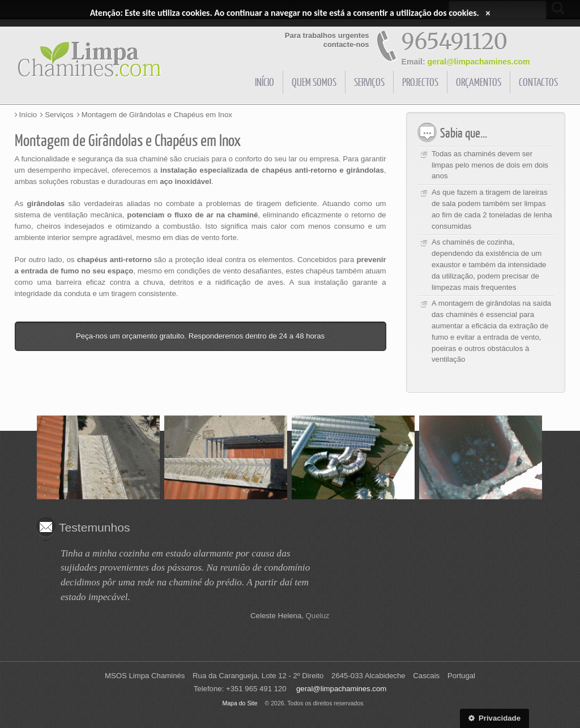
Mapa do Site (240, 703)
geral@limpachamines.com (479, 62)
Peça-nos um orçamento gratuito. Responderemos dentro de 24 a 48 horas (200, 336)
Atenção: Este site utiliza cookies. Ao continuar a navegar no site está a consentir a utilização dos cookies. (285, 13)
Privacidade (494, 718)
